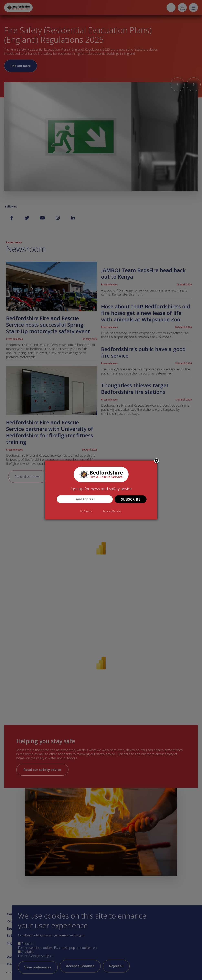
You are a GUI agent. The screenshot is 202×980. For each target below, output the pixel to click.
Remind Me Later (112, 511)
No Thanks (86, 511)
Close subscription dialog (157, 461)
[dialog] (101, 490)
